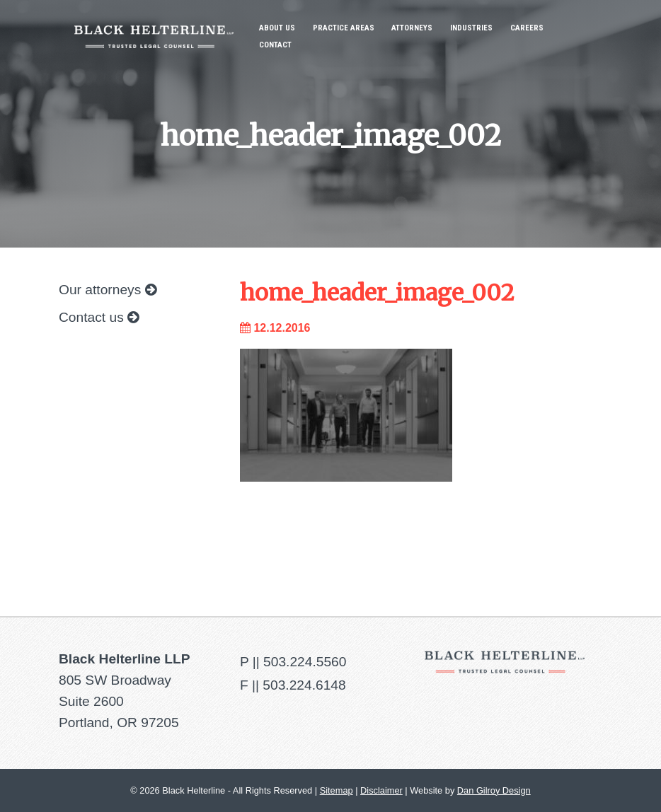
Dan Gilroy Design (494, 790)
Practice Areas (344, 28)
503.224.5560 (305, 662)
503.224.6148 (304, 685)
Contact (275, 45)
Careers (527, 28)
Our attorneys (108, 290)
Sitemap (337, 790)
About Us (277, 28)
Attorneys (412, 28)
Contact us (99, 317)
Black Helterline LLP (154, 26)
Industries (471, 28)
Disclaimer (381, 790)
